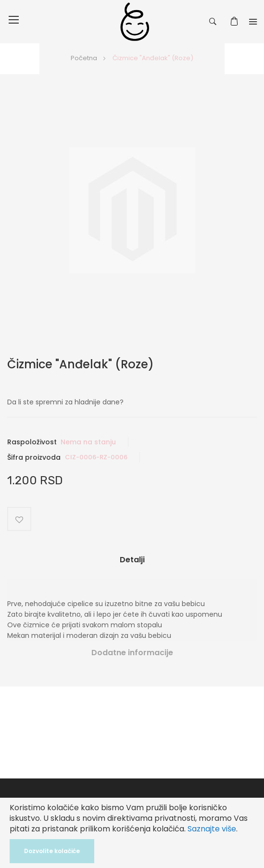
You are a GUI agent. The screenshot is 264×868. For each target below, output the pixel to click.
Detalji (132, 560)
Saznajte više (212, 829)
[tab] (132, 564)
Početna (84, 58)
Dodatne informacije (132, 653)
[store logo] (135, 22)
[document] (132, 833)
